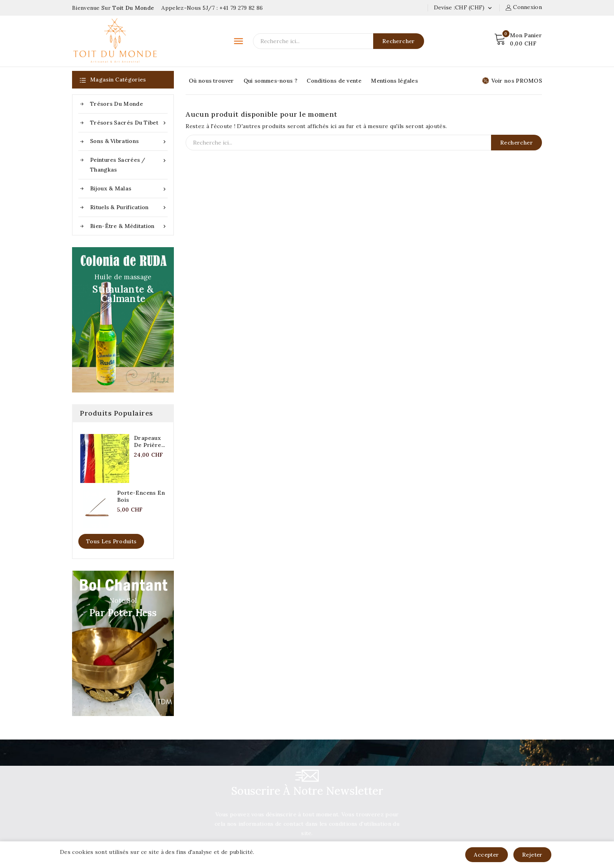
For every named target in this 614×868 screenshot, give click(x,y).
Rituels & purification (129, 207)
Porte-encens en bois (141, 496)
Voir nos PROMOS (512, 81)
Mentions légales (394, 81)
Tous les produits (111, 541)
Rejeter (532, 855)
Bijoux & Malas (129, 189)
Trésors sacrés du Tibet (129, 123)
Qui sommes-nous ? (270, 81)
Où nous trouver (211, 81)
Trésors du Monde (116, 104)
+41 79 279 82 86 (241, 8)
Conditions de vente (334, 81)
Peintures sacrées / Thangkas (129, 164)
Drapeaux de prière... (150, 441)
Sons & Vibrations (129, 141)
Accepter (486, 855)
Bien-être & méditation (129, 226)
